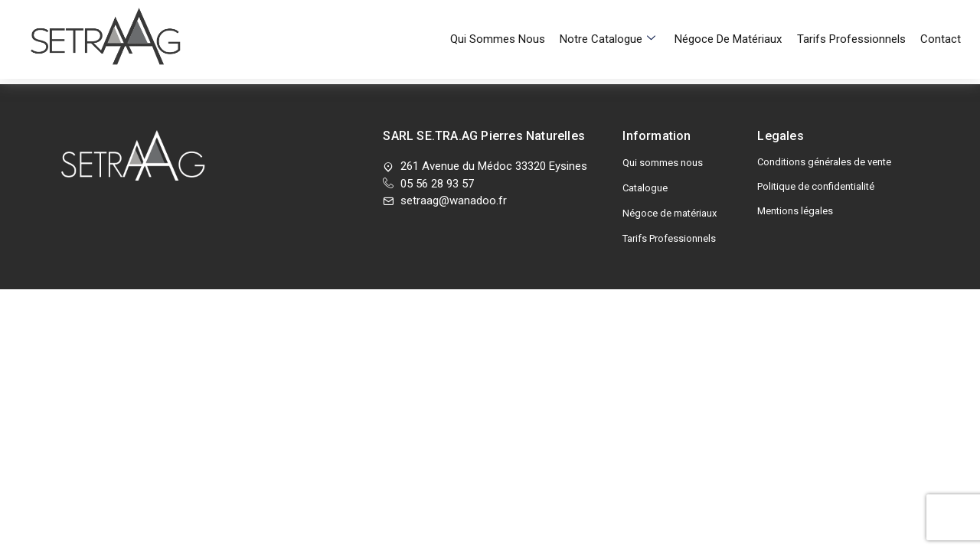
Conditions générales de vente (824, 162)
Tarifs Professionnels (854, 19)
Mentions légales (795, 211)
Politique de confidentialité (816, 186)
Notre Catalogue (617, 19)
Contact (941, 19)
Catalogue (645, 188)
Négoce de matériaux (735, 19)
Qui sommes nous (511, 19)
